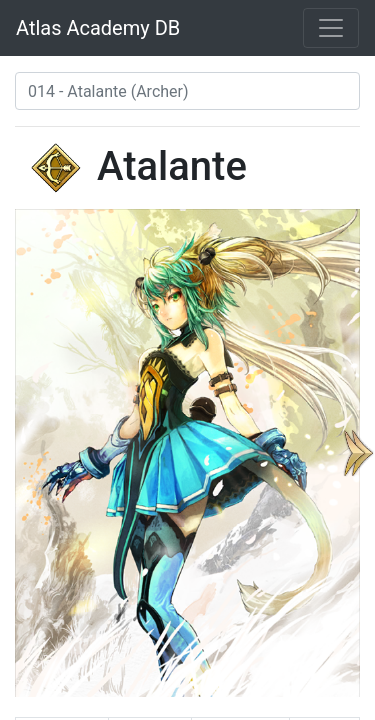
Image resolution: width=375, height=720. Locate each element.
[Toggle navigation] (331, 28)
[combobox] (187, 91)
